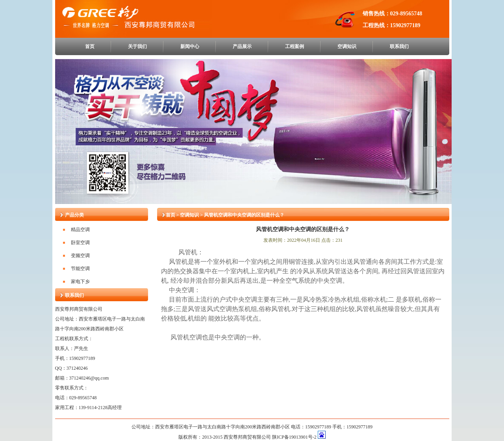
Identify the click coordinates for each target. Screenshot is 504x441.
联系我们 (399, 46)
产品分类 (74, 215)
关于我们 (137, 46)
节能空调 (80, 269)
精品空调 (80, 230)
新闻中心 (190, 46)
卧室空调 (80, 243)
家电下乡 (80, 282)
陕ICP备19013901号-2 (294, 437)
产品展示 (242, 46)
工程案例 (295, 46)
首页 (90, 46)
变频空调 (80, 256)
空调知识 (347, 46)
